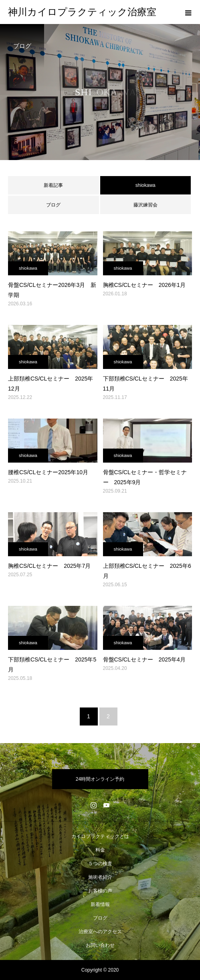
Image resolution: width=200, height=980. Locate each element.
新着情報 (100, 904)
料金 (100, 850)
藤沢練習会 (145, 205)
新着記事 (53, 185)
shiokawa (28, 268)
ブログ (53, 205)
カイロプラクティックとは (100, 836)
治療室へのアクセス (100, 932)
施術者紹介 (100, 877)
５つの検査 (100, 864)
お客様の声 (100, 891)
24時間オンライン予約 (100, 779)
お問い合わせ (100, 945)
